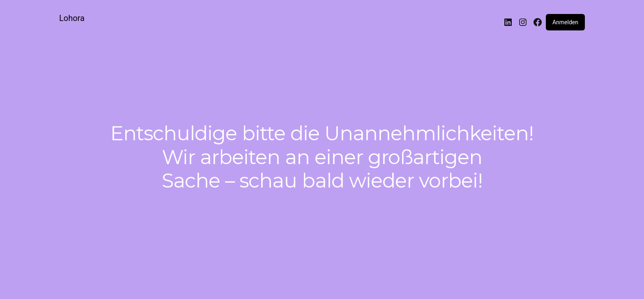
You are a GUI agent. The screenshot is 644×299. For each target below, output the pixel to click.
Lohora (72, 18)
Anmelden (565, 22)
